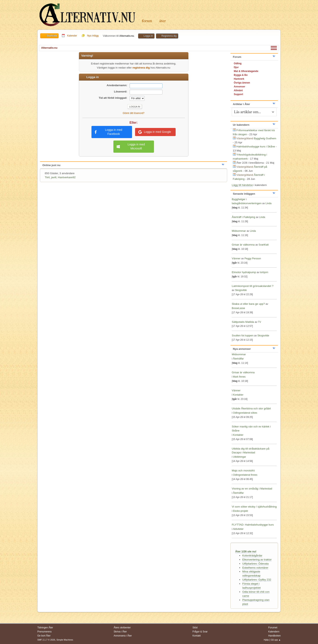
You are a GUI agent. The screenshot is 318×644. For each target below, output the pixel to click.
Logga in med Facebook (109, 132)
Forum (147, 21)
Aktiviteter (238, 529)
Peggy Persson (253, 259)
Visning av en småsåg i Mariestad (252, 489)
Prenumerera (44, 632)
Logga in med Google (155, 132)
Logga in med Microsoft (131, 146)
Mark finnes (239, 377)
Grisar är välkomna (243, 245)
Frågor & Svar (200, 632)
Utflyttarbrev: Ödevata (256, 564)
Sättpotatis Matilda (243, 322)
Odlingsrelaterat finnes (245, 475)
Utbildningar (240, 457)
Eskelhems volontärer (255, 568)
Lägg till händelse (242, 185)
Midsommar (239, 231)
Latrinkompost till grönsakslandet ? (253, 286)
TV (259, 322)
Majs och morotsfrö (243, 471)
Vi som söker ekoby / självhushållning (254, 507)
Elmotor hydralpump (244, 272)
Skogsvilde (241, 290)
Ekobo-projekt (241, 511)
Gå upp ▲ (276, 640)
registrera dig (141, 68)
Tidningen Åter (45, 628)
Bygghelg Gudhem (265, 138)
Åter (162, 21)
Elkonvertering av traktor (257, 560)
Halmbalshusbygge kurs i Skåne (256, 147)
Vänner (237, 258)
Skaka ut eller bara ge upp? (248, 304)
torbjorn (264, 272)
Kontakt (197, 636)
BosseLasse (238, 308)
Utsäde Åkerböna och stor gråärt (251, 408)
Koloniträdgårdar (252, 555)
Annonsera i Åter (123, 636)
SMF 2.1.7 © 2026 (46, 640)
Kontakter (238, 395)
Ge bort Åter (44, 636)
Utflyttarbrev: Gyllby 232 (257, 580)
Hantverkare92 (67, 177)
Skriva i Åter (120, 632)
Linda (268, 203)
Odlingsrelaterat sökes (245, 413)
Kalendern (274, 632)
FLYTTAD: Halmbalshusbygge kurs (253, 525)
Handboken (274, 636)
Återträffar (238, 359)
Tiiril (47, 177)
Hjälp (266, 640)
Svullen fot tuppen (243, 335)
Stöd (195, 628)
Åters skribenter (122, 628)
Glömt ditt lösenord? (134, 113)
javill (54, 177)
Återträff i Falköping (243, 217)
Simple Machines (65, 640)
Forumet (273, 628)
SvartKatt (264, 245)
